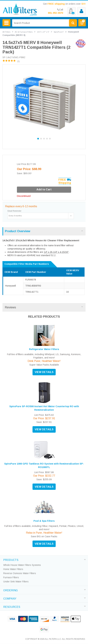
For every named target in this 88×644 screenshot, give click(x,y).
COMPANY (10, 598)
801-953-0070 (55, 13)
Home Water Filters (13, 569)
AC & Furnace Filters (24, 32)
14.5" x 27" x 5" (43, 32)
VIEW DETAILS (44, 372)
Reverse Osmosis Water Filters (20, 573)
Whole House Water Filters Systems (22, 565)
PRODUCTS (11, 560)
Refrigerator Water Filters (44, 349)
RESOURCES (12, 606)
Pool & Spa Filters (44, 521)
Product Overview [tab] (44, 231)
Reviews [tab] (44, 307)
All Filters (6, 32)
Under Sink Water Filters (16, 582)
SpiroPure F (59, 32)
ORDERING (11, 590)
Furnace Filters (11, 577)
